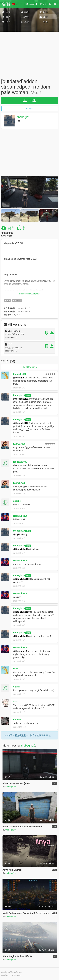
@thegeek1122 (21, 399)
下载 (30, 101)
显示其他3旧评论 (30, 367)
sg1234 (17, 501)
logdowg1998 (20, 462)
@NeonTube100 (21, 549)
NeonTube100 (20, 516)
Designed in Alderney (12, 972)
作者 (28, 395)
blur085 (17, 720)
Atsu (16, 702)
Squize (17, 687)
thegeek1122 (20, 374)
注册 (24, 735)
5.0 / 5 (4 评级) (7, 236)
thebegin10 (24, 117)
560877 (17, 669)
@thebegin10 (20, 378)
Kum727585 (19, 444)
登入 (17, 735)
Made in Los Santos (11, 975)
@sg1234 (18, 534)
